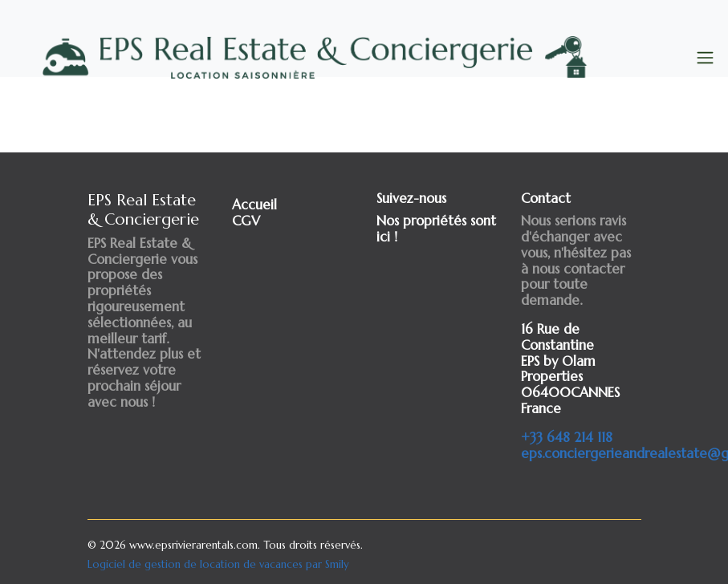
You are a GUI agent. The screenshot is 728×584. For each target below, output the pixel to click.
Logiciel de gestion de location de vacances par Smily (218, 564)
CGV (246, 221)
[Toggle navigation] (705, 58)
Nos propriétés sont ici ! (436, 229)
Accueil (254, 205)
